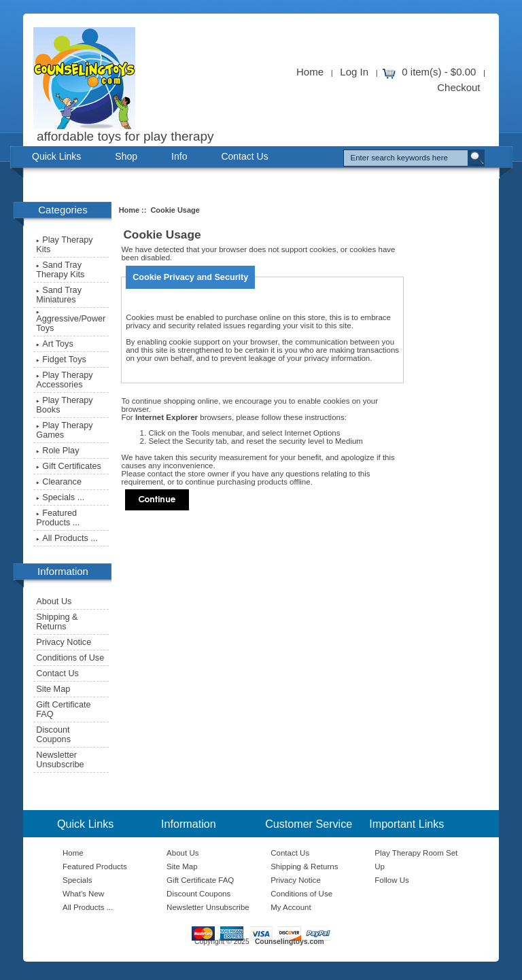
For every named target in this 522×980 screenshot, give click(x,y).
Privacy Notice (64, 642)
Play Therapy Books (64, 405)
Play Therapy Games (64, 430)
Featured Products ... (58, 518)
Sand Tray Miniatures (59, 295)
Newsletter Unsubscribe (60, 760)
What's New (83, 894)
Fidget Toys (61, 360)
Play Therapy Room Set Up (416, 860)
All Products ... (67, 538)
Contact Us (244, 156)
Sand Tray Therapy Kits (60, 270)
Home (310, 72)
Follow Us (392, 880)
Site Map (53, 689)
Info (179, 156)
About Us (54, 601)
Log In (354, 72)
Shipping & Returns (57, 622)
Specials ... (60, 497)
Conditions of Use (70, 658)
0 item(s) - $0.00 (439, 72)
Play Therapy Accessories (64, 380)
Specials (77, 880)
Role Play (57, 451)
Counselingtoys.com (290, 942)
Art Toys (54, 344)
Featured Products (95, 867)
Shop (126, 156)
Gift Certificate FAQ (63, 710)
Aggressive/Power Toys (71, 322)
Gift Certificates (69, 466)
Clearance (59, 482)
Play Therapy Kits (64, 245)
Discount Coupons (53, 735)
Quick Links (56, 156)
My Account (291, 907)
